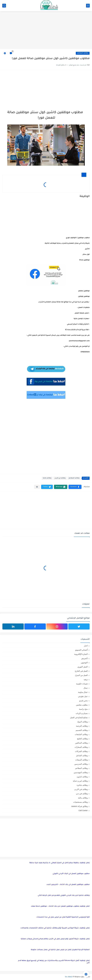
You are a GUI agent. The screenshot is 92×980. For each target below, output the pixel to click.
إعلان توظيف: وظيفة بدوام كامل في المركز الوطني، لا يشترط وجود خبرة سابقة (59, 863)
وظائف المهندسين (81, 772)
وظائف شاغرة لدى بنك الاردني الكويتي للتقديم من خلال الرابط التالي (64, 895)
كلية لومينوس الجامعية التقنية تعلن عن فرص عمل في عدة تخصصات (63, 917)
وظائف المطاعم (83, 53)
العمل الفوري (83, 667)
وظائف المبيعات (81, 760)
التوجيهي (84, 663)
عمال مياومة (83, 692)
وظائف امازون (82, 777)
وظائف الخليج (82, 739)
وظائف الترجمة (82, 726)
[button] (75, 487)
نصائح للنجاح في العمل (79, 717)
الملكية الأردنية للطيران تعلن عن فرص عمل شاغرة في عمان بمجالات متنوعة (60, 950)
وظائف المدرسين (81, 764)
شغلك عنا (69, 977)
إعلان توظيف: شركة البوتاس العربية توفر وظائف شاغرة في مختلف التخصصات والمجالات (55, 928)
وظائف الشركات (81, 751)
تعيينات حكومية (82, 684)
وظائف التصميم (82, 730)
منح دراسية (83, 709)
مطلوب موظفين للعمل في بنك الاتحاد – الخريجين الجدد (68, 885)
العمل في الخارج (81, 671)
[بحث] (4, 6)
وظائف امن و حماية (80, 781)
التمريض (84, 658)
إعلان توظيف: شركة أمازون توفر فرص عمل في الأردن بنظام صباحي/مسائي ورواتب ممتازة (55, 939)
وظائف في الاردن (60, 478)
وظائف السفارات (81, 747)
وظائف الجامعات (81, 734)
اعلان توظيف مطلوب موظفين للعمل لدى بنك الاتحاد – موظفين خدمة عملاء (60, 906)
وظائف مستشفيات (80, 802)
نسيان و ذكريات (82, 713)
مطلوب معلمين (82, 705)
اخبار (86, 646)
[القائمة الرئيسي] (88, 6)
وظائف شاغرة (82, 785)
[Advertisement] (46, 30)
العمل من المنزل (81, 675)
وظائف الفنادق (82, 755)
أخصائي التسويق (81, 650)
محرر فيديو (83, 701)
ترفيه (86, 679)
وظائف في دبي (82, 794)
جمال (86, 688)
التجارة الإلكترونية (81, 654)
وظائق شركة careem (79, 806)
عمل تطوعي (83, 696)
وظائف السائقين (81, 743)
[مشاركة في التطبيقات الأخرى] (37, 487)
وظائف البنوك (82, 722)
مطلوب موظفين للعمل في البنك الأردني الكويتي (71, 874)
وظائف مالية (47, 478)
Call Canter (83, 810)
